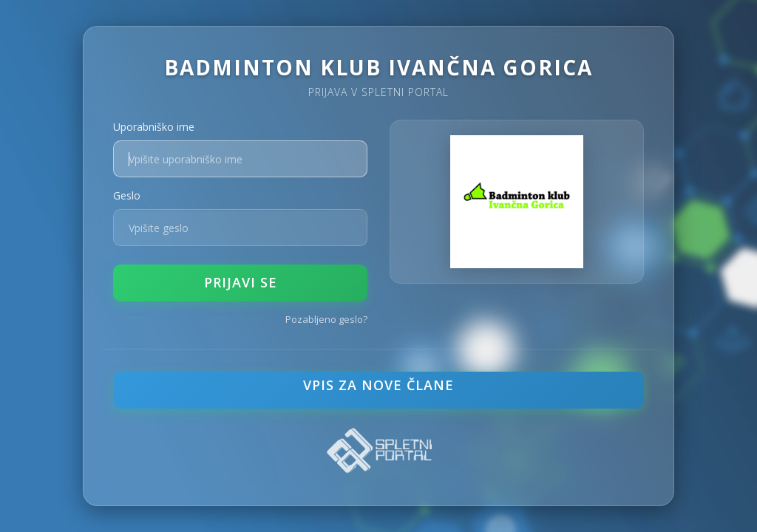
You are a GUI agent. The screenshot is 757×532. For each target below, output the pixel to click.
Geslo (127, 195)
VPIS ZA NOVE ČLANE (378, 385)
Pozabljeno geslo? (326, 319)
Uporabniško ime (154, 127)
